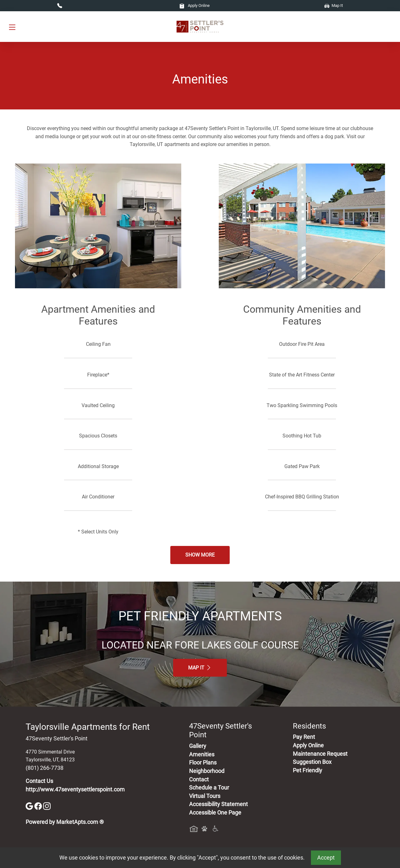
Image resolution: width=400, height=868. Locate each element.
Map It (334, 5)
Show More (200, 555)
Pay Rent (304, 737)
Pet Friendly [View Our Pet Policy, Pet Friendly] (307, 770)
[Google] (30, 806)
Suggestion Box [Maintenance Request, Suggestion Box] (312, 762)
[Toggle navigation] (12, 27)
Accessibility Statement (218, 804)
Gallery (198, 746)
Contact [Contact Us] (199, 780)
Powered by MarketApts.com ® (65, 822)
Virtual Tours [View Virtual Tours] (205, 796)
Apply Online (195, 5)
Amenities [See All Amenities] (202, 754)
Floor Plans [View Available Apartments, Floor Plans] (203, 763)
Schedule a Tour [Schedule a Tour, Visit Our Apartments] (209, 788)
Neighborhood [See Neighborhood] (207, 771)
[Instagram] (47, 806)
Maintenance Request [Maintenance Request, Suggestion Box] (320, 754)
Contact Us (39, 781)
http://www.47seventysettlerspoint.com (75, 790)
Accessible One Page (215, 813)
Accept (326, 858)
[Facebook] (39, 806)
